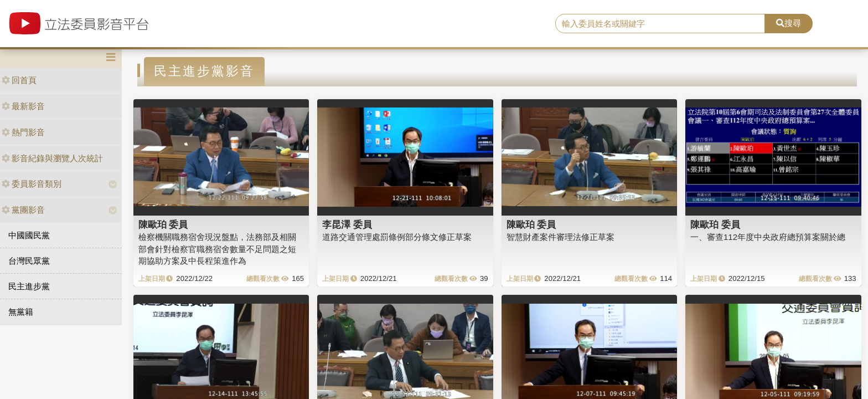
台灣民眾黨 (29, 261)
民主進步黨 (29, 286)
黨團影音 (23, 210)
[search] (660, 24)
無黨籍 (21, 312)
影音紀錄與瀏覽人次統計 (52, 158)
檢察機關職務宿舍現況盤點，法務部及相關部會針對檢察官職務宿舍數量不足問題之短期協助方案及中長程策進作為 (217, 249)
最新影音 (23, 106)
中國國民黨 (29, 235)
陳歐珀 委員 (163, 224)
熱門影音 (23, 132)
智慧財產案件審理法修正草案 (560, 237)
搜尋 (789, 23)
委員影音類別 (32, 184)
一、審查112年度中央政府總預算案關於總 (768, 237)
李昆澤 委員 (347, 224)
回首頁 (19, 80)
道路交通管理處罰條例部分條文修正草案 (397, 237)
